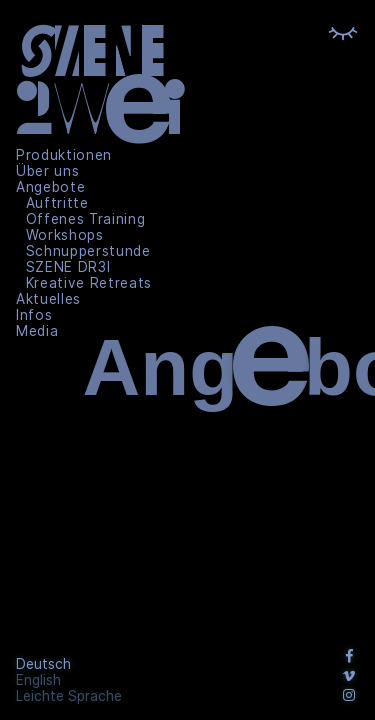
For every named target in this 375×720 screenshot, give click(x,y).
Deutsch (43, 664)
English (38, 680)
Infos (34, 315)
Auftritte (57, 203)
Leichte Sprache (69, 696)
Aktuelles (48, 299)
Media (37, 331)
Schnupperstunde (88, 251)
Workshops (65, 235)
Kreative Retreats (89, 283)
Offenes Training (86, 219)
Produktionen (64, 155)
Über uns (47, 171)
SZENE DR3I (68, 267)
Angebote (50, 187)
